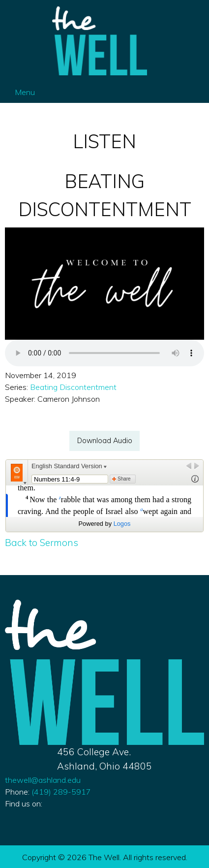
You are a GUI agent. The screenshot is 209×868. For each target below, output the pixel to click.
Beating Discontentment (73, 387)
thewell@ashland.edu (43, 780)
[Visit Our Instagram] (44, 815)
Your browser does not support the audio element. (104, 353)
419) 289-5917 (60, 792)
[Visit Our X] (29, 815)
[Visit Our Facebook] (13, 815)
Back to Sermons (42, 543)
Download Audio (105, 441)
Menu (20, 92)
